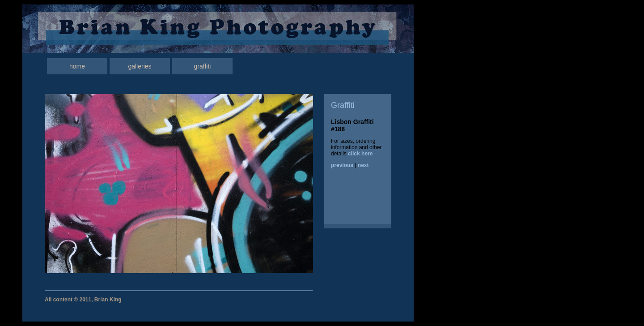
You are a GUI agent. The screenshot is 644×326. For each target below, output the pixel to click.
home (77, 66)
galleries (140, 66)
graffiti (203, 66)
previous (342, 165)
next (363, 165)
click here (360, 154)
